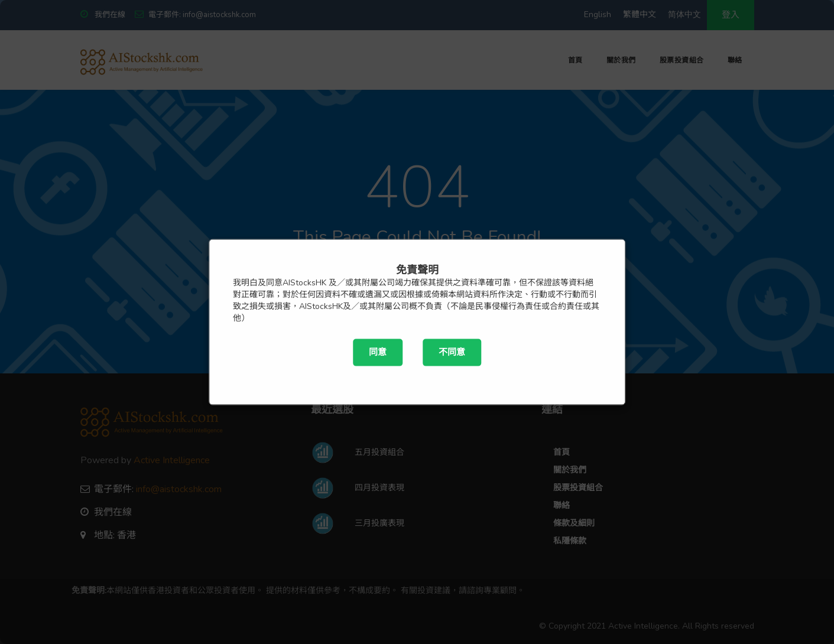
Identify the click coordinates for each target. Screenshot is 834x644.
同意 (378, 352)
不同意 (452, 352)
